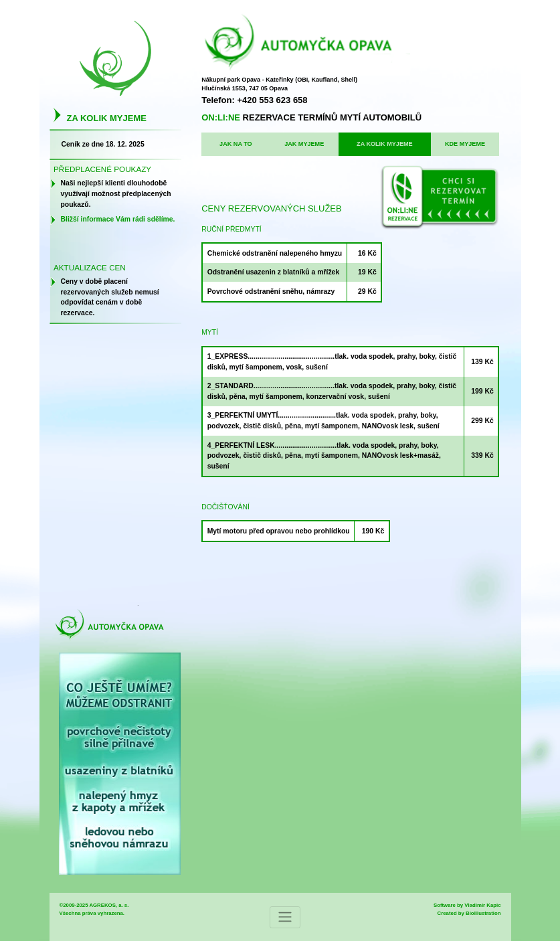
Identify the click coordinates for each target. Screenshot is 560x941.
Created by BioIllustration (469, 913)
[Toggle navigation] (285, 917)
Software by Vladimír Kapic (467, 905)
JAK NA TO (236, 144)
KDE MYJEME (465, 144)
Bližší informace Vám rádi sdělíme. (118, 219)
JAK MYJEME (304, 144)
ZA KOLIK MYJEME (385, 144)
